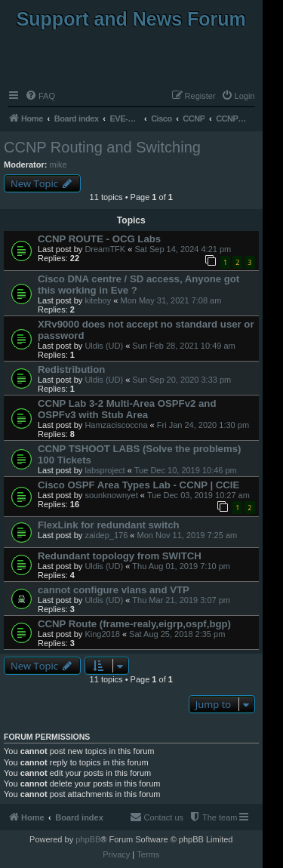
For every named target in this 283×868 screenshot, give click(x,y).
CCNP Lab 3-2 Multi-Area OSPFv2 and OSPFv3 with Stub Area (127, 409)
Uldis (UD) (104, 346)
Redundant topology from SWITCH (120, 556)
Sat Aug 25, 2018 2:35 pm (177, 634)
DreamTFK (105, 249)
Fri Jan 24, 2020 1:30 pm (203, 425)
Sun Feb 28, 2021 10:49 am (183, 346)
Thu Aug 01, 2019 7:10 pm (181, 566)
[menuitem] (40, 96)
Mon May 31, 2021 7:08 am (171, 300)
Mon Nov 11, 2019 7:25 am (188, 535)
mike (58, 165)
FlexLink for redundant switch (109, 525)
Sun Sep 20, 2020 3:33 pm (181, 380)
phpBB (88, 839)
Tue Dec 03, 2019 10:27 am (198, 495)
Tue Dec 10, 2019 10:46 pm (186, 470)
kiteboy (98, 300)
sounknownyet (111, 495)
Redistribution (71, 369)
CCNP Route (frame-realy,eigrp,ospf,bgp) (134, 624)
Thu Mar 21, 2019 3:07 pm (181, 600)
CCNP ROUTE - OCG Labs (99, 239)
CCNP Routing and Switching (102, 147)
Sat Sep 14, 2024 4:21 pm (183, 249)
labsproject (105, 470)
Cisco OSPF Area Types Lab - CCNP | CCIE (138, 485)
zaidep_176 (106, 535)
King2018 (102, 634)
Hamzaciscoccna (116, 425)
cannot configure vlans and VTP (114, 590)
